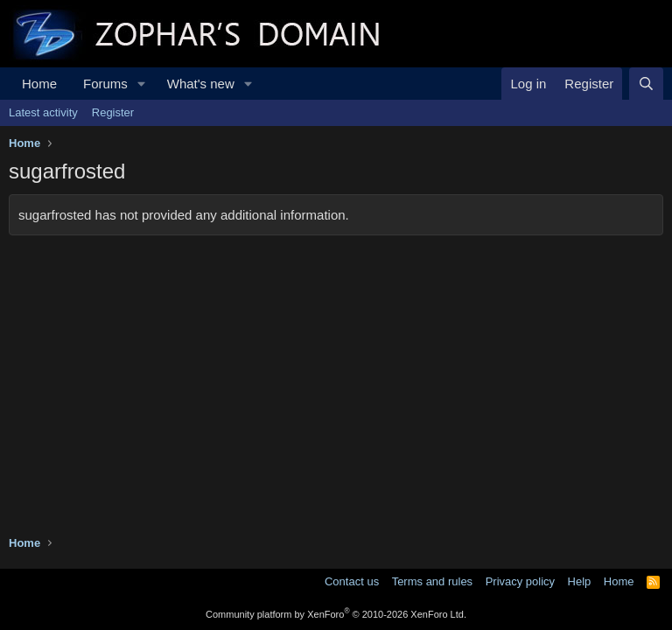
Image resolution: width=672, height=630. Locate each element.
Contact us (352, 581)
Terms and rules (432, 581)
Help (580, 581)
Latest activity (43, 112)
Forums (105, 84)
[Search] (646, 84)
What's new (201, 84)
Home (39, 84)
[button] (142, 84)
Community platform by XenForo (336, 614)
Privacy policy (520, 581)
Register (113, 112)
